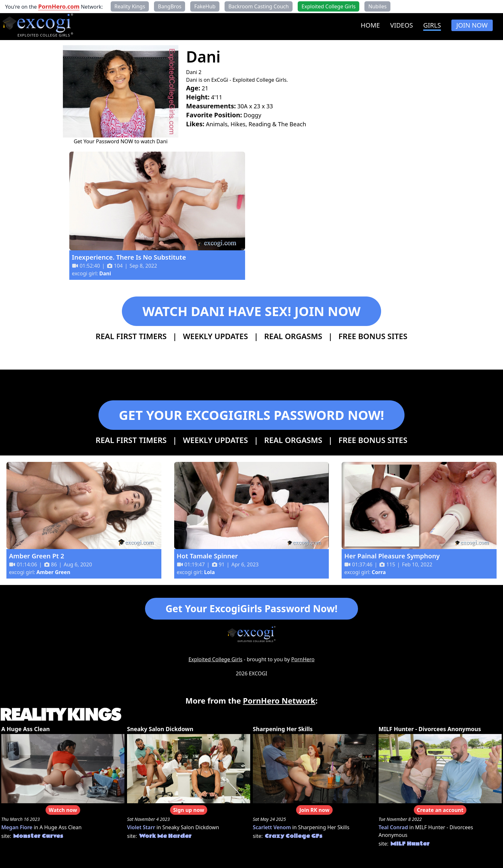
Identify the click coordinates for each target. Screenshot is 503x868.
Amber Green (54, 572)
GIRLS (432, 25)
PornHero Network (279, 701)
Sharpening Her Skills (283, 729)
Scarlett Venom (272, 827)
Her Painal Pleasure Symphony (392, 556)
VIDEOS (401, 25)
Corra (379, 572)
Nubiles (377, 6)
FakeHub (205, 6)
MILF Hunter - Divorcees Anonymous (430, 729)
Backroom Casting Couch (259, 6)
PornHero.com (59, 6)
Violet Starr (141, 827)
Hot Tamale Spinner (207, 556)
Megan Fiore (17, 827)
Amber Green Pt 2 (37, 556)
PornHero (303, 659)
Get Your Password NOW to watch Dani (121, 141)
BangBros (170, 6)
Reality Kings (130, 6)
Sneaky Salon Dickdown (160, 729)
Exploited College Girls (215, 659)
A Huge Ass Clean (26, 729)
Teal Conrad (393, 827)
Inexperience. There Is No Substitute (129, 257)
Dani (105, 273)
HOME (370, 25)
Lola (209, 572)
